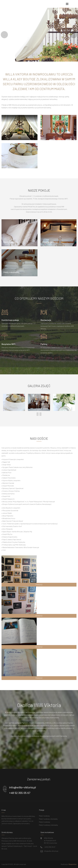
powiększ (39, 585)
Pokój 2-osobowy (45, 822)
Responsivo (72, 864)
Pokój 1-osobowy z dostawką (48, 819)
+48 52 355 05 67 (20, 793)
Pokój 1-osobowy (44, 816)
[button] (4, 35)
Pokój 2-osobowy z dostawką (48, 825)
